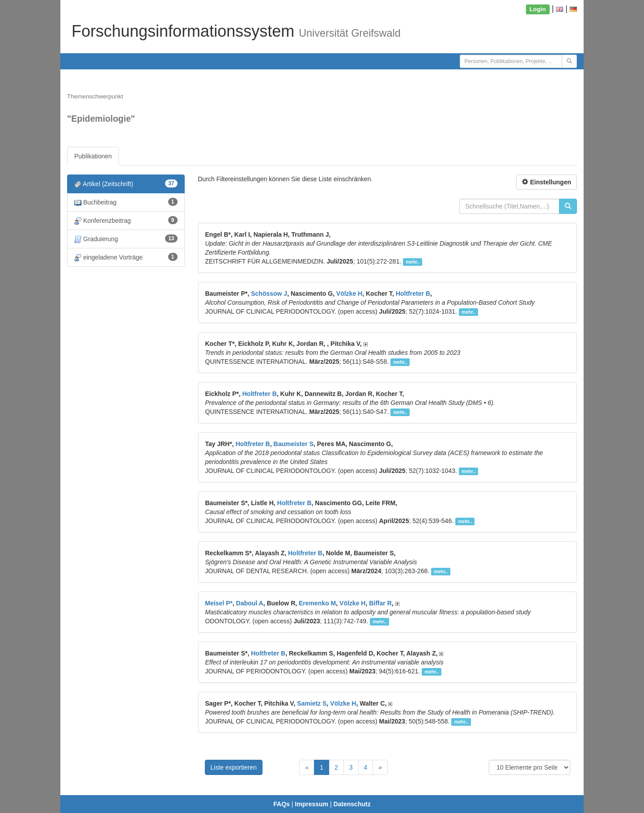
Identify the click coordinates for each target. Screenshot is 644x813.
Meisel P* (219, 603)
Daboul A (250, 603)
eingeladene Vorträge (126, 257)
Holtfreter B (413, 294)
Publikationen (93, 156)
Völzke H (349, 294)
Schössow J (269, 294)
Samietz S (312, 703)
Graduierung (126, 239)
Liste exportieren (234, 767)
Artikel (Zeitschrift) (126, 184)
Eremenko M (317, 603)
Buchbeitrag (126, 202)
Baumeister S (294, 444)
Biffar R (380, 603)
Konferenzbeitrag (126, 220)
